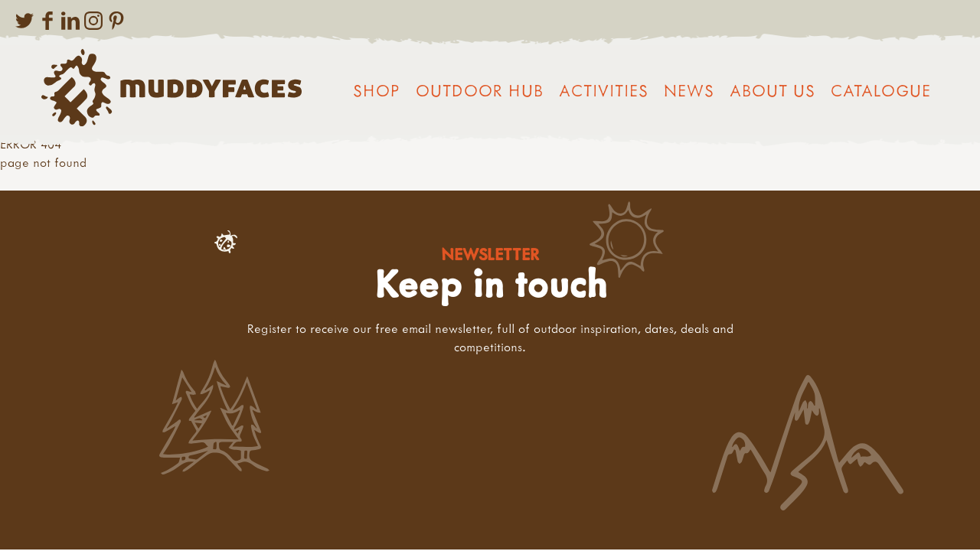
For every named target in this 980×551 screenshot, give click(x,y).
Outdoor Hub (480, 90)
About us (773, 90)
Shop (377, 90)
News (689, 90)
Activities (604, 90)
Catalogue (881, 90)
